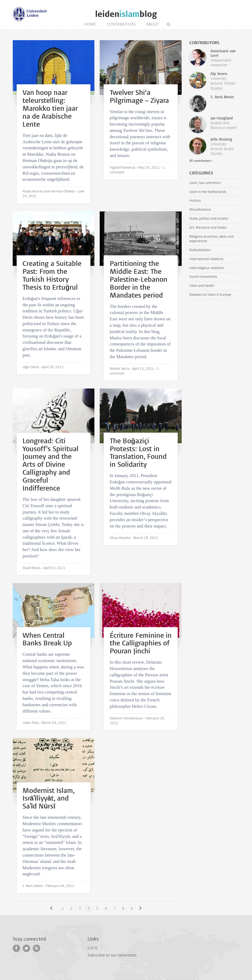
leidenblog (126, 14)
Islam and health (202, 286)
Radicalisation (200, 250)
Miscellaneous (200, 209)
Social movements (203, 277)
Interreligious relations (207, 268)
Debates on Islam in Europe (210, 295)
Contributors (121, 24)
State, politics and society (209, 218)
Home (90, 24)
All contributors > (201, 161)
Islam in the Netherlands (208, 192)
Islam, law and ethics (205, 183)
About (152, 24)
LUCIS (93, 948)
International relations (206, 259)
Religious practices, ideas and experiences (211, 239)
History (195, 200)
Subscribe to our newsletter (112, 955)
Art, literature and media (208, 227)
